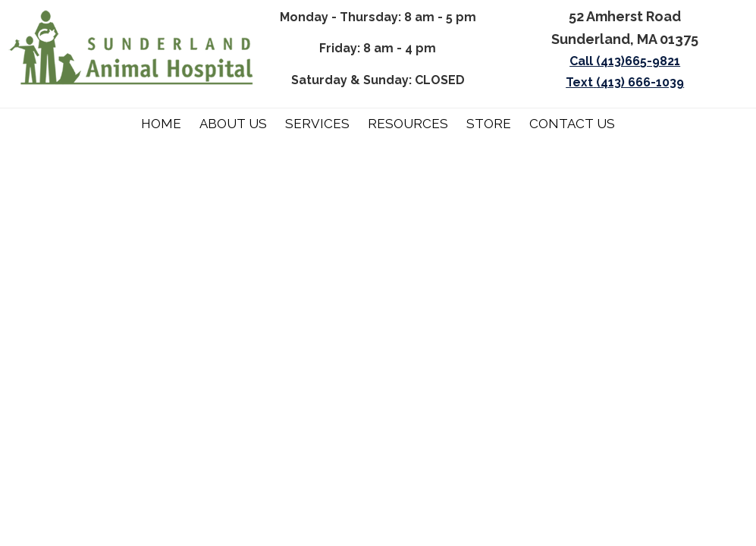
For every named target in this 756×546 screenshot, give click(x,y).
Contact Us (572, 124)
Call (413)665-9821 (625, 61)
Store (489, 124)
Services (317, 124)
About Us (233, 124)
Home (161, 124)
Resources (408, 124)
